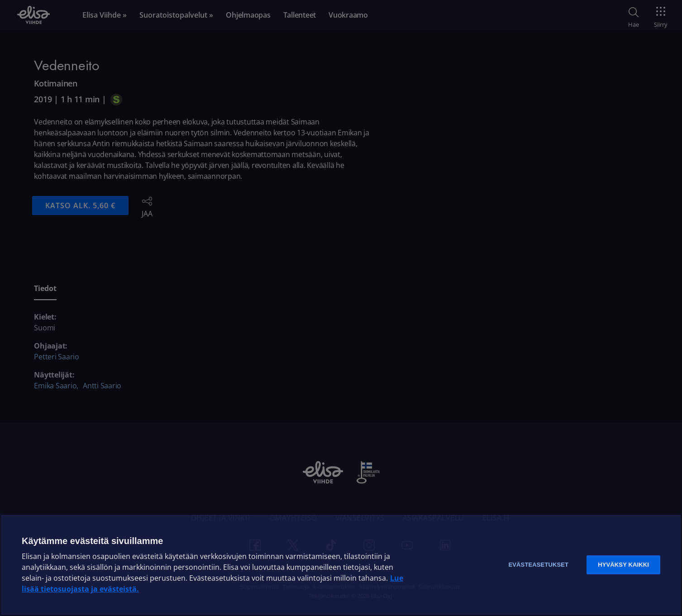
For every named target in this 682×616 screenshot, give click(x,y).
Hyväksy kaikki (623, 565)
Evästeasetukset (538, 565)
